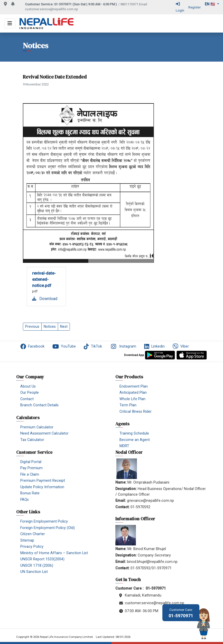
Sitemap (27, 540)
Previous (32, 326)
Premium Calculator (37, 427)
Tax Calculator (32, 440)
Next (64, 326)
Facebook (32, 347)
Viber (181, 347)
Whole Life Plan (132, 399)
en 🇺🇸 (210, 4)
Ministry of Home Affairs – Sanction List (54, 553)
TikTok (93, 347)
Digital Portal (31, 462)
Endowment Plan (134, 386)
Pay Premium (31, 468)
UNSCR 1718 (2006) (37, 566)
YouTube (64, 347)
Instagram (123, 347)
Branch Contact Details (39, 405)
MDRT (124, 446)
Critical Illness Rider (136, 412)
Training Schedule (134, 433)
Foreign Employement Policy (44, 521)
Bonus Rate (30, 493)
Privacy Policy (32, 547)
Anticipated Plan (133, 393)
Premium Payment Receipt (43, 481)
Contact (27, 399)
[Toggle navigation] (10, 23)
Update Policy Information (42, 487)
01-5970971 (181, 613)
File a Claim (30, 474)
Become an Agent (135, 440)
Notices (50, 326)
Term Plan (128, 405)
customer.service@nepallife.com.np (52, 9)
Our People (30, 393)
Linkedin (154, 347)
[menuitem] (36, 347)
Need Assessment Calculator (44, 433)
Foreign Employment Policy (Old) (48, 528)
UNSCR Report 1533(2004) (42, 559)
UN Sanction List (34, 572)
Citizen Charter (33, 534)
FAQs (25, 500)
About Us (28, 386)
